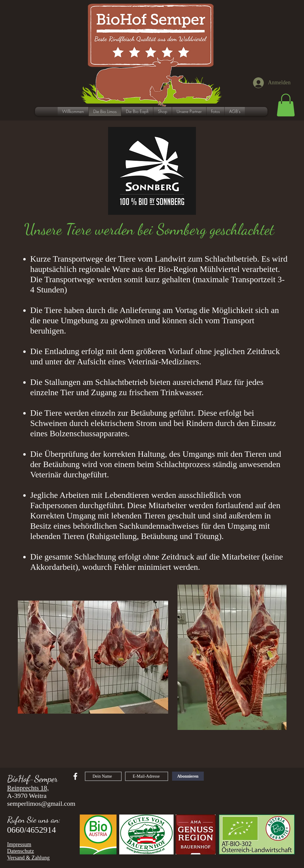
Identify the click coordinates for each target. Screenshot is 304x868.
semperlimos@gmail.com (41, 803)
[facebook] (75, 776)
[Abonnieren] (188, 776)
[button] (286, 105)
